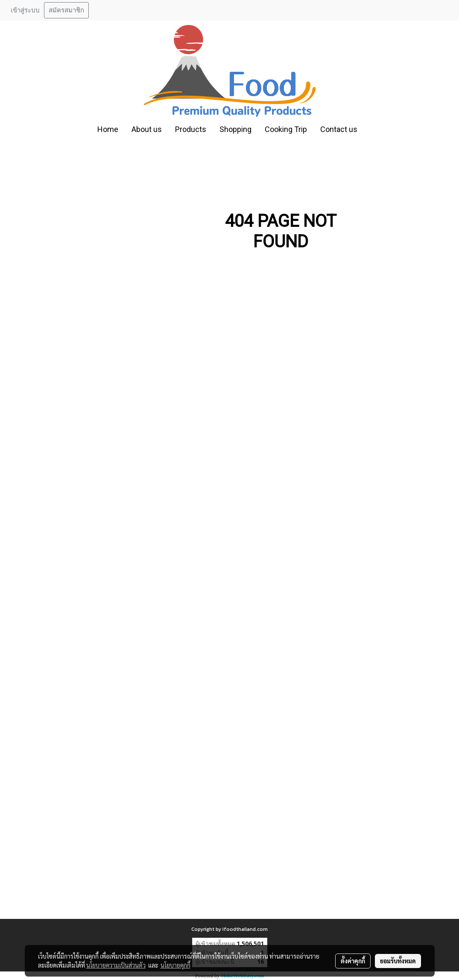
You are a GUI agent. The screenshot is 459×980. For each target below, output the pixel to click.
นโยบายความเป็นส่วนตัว (116, 965)
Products (191, 129)
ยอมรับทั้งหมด (398, 961)
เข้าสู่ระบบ (25, 10)
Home (108, 129)
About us (147, 129)
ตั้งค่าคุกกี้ (353, 961)
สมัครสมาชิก (66, 10)
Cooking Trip (286, 129)
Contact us (339, 129)
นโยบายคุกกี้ (175, 965)
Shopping (235, 129)
